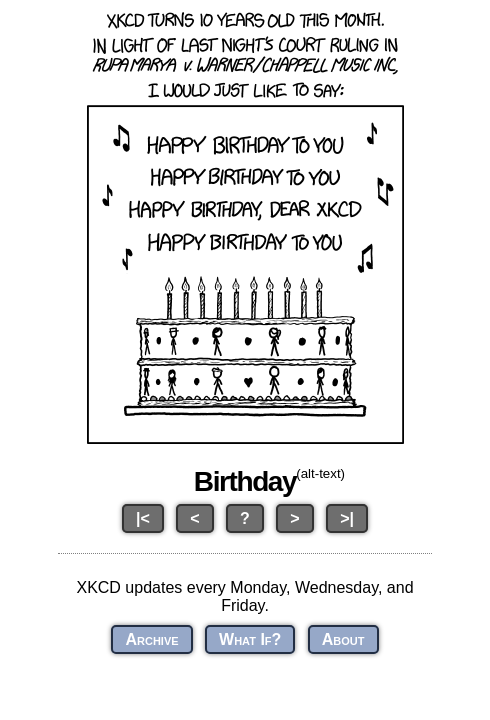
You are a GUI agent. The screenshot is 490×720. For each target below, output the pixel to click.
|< (143, 518)
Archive (151, 639)
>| (347, 518)
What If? (250, 639)
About (343, 639)
